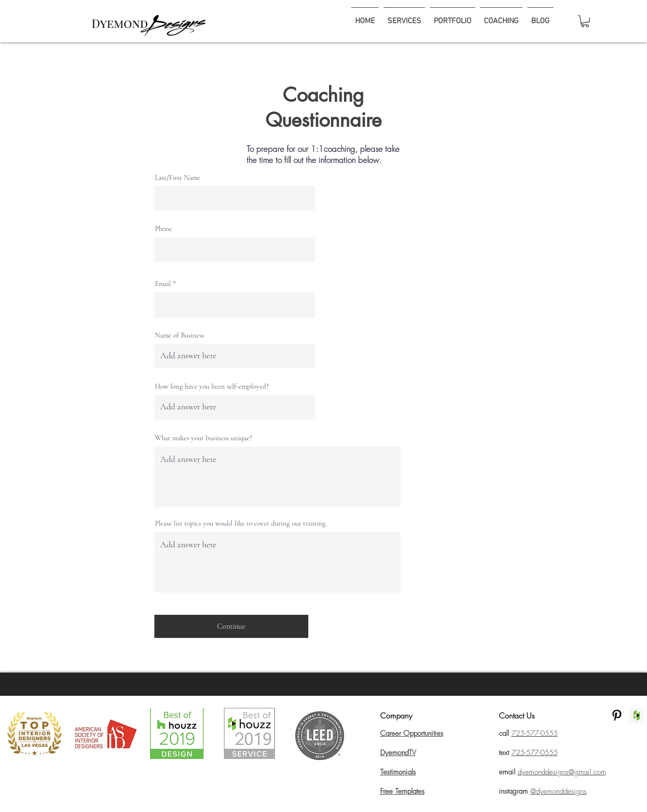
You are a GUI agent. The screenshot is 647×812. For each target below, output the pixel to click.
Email (163, 284)
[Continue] (231, 626)
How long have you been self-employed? (212, 386)
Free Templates (402, 791)
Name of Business (179, 335)
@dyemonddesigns (558, 791)
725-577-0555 (535, 753)
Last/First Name (178, 178)
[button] (585, 21)
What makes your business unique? (203, 438)
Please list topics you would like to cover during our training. (241, 523)
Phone (164, 229)
